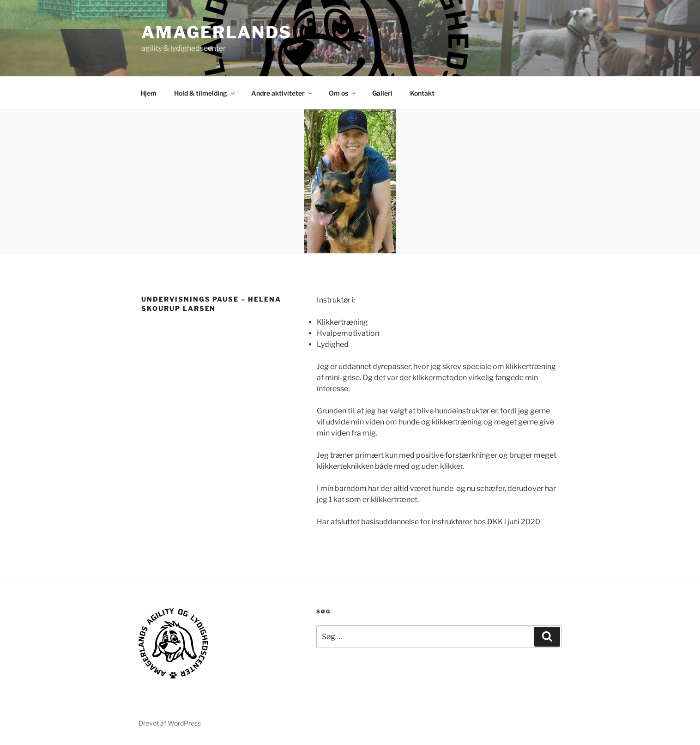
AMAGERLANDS (217, 32)
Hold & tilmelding (205, 93)
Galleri (382, 93)
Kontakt (422, 93)
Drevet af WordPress (170, 723)
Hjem (148, 93)
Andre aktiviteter (282, 93)
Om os (343, 93)
